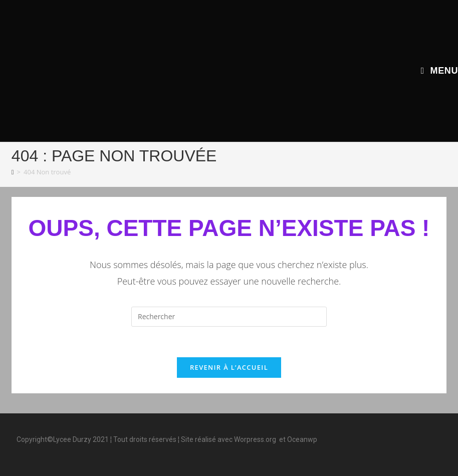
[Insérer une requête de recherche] (229, 317)
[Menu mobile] (439, 71)
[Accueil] (13, 172)
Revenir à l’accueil (229, 367)
